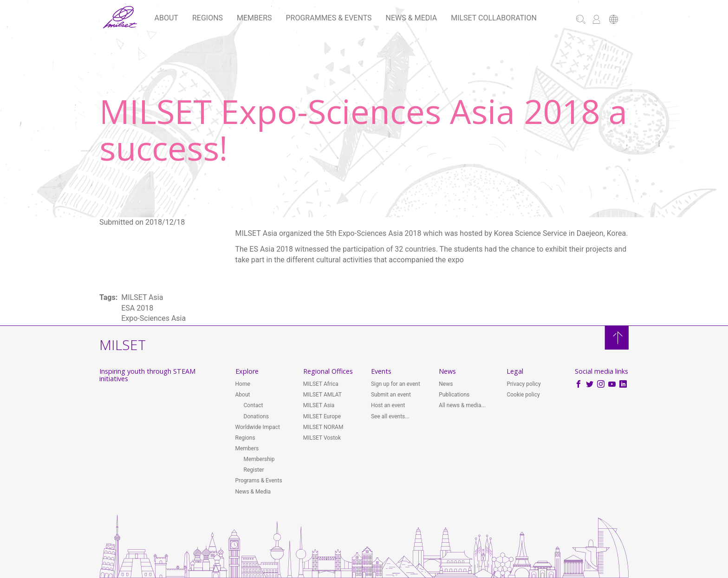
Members (254, 18)
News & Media (412, 18)
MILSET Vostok (322, 438)
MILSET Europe (322, 416)
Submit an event (391, 395)
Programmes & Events (329, 18)
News (446, 384)
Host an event (388, 405)
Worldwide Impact (258, 427)
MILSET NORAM (323, 427)
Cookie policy (523, 395)
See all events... (390, 416)
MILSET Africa (321, 384)
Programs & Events (259, 481)
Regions (208, 18)
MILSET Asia (319, 405)
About (166, 18)
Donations (256, 416)
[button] (614, 20)
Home (243, 384)
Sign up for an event (396, 384)
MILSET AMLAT (322, 395)
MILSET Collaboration (494, 18)
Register (254, 470)
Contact (253, 405)
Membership (259, 459)
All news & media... (462, 405)
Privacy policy (523, 384)
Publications (454, 395)
